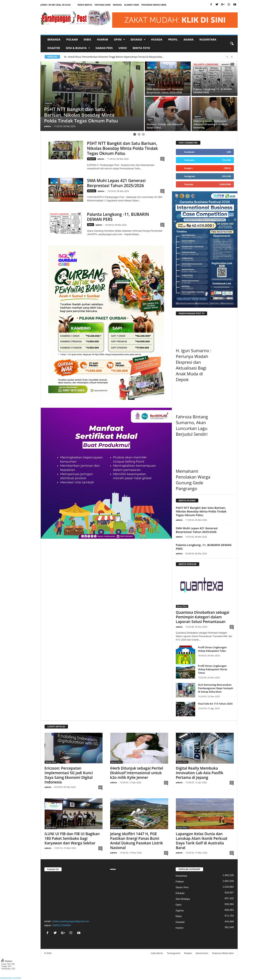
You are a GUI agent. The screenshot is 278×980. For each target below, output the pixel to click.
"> (73, 895)
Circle (227, 168)
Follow (227, 160)
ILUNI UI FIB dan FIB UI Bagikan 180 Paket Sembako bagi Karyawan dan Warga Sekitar (72, 838)
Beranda (54, 39)
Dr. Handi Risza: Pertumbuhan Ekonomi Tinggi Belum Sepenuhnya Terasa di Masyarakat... (114, 57)
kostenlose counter (11, 978)
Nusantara (208, 39)
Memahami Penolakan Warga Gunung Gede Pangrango (193, 480)
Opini (197, 84)
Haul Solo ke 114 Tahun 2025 (215, 704)
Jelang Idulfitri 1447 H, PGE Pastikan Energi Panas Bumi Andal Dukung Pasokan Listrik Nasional (137, 841)
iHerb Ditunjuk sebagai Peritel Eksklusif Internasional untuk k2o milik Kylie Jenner (137, 773)
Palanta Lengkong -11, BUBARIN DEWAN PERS (118, 217)
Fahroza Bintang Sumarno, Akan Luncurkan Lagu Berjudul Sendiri (192, 425)
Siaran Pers (104, 48)
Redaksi (117, 5)
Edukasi (151, 84)
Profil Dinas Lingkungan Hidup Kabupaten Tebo (212, 649)
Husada (157, 39)
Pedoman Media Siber (154, 5)
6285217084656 (62, 925)
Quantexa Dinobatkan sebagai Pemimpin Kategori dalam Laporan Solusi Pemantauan (203, 617)
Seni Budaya (183, 899)
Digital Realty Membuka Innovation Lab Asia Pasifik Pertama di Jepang (200, 773)
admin (48, 126)
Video (123, 48)
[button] (232, 44)
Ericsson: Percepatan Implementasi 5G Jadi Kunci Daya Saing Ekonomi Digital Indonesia (69, 775)
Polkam (72, 39)
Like (229, 152)
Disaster (54, 48)
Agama (188, 39)
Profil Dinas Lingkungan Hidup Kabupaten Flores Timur (213, 669)
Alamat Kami (132, 5)
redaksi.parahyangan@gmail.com (70, 921)
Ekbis (87, 39)
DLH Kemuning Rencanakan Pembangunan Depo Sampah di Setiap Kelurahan (216, 688)
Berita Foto (141, 48)
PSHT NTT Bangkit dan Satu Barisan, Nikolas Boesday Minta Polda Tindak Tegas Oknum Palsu (122, 148)
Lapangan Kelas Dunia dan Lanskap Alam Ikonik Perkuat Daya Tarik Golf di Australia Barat (202, 841)
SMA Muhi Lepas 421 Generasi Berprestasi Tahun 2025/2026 (116, 183)
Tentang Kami (103, 5)
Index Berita (85, 5)
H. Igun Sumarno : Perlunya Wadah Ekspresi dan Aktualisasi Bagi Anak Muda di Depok (194, 365)
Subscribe (225, 184)
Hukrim (103, 39)
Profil (173, 39)
